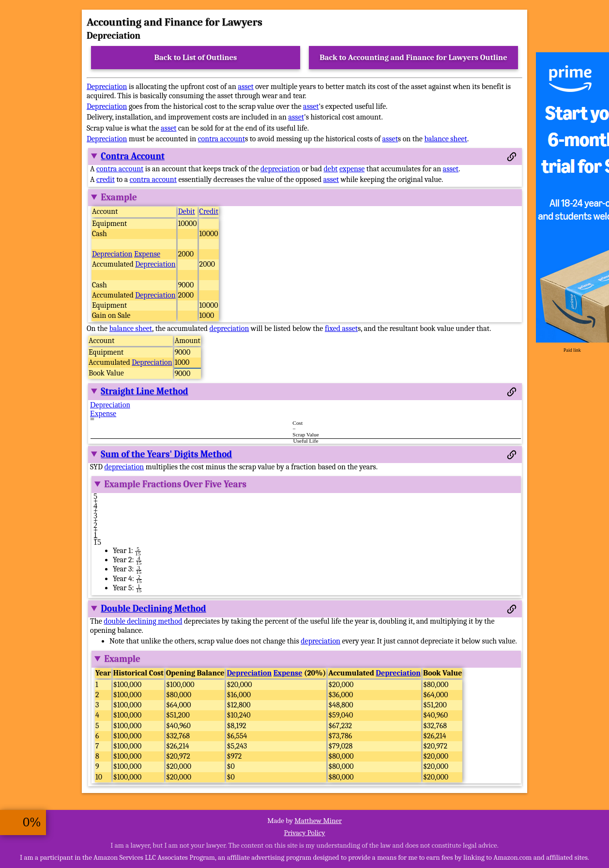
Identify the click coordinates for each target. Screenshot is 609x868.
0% (32, 822)
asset (245, 87)
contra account (221, 139)
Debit (187, 211)
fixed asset (341, 329)
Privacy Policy (304, 833)
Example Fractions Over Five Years (175, 484)
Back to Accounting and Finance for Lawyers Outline (413, 57)
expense (352, 169)
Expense (147, 254)
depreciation (280, 169)
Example (119, 197)
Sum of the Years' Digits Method (166, 454)
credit (106, 180)
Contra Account (133, 156)
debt (331, 169)
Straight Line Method (144, 391)
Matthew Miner (318, 821)
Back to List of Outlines (196, 57)
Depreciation (107, 87)
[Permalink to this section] (512, 157)
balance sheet (446, 139)
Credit (209, 211)
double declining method (143, 621)
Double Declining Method (153, 609)
